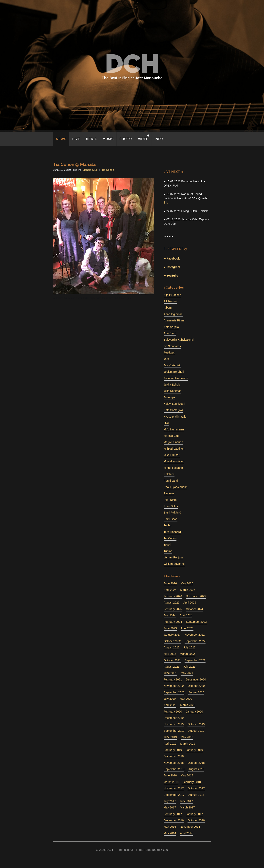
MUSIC (108, 139)
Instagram (173, 267)
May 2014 (170, 833)
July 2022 (189, 647)
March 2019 (188, 744)
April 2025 (190, 603)
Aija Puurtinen (172, 295)
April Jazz (170, 333)
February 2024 (173, 622)
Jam (166, 359)
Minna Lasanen (173, 468)
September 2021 (195, 660)
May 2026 (187, 583)
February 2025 (173, 609)
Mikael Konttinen (174, 461)
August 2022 (172, 647)
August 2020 (196, 692)
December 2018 (174, 756)
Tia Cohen (108, 170)
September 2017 (174, 795)
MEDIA (91, 139)
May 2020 (186, 699)
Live (166, 423)
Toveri (167, 545)
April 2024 (186, 615)
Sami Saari (171, 519)
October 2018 (196, 763)
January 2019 (194, 750)
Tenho (167, 525)
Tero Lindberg (172, 532)
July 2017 (170, 801)
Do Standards (172, 346)
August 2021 (172, 667)
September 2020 (174, 692)
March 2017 (187, 807)
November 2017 (174, 788)
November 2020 (174, 686)
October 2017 (196, 788)
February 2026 (173, 596)
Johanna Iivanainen (176, 378)
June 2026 (170, 583)
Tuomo (168, 551)
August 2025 (172, 603)
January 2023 (172, 635)
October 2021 (172, 660)
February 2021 (173, 679)
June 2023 (170, 628)
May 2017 (170, 807)
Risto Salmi (171, 506)
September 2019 (174, 731)
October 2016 (196, 820)
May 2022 (170, 654)
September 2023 (196, 622)
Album (168, 308)
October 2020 (196, 686)
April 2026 (170, 590)
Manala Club (90, 170)
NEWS (61, 139)
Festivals (169, 353)
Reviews (169, 493)
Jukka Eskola (172, 385)
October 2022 (172, 641)
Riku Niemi (170, 500)
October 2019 (196, 724)
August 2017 (196, 795)
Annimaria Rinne (174, 320)
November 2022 (195, 635)
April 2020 (170, 705)
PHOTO (126, 139)
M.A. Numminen (174, 429)
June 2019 (170, 737)
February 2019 (173, 750)
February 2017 (173, 814)
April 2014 (186, 833)
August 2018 (196, 769)
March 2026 (188, 590)
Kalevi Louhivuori (174, 404)
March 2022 (187, 654)
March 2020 (188, 705)
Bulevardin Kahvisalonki (179, 340)
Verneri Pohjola (173, 557)
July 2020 (170, 699)
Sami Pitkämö (172, 513)
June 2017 (186, 801)
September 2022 (195, 641)
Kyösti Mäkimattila (175, 417)
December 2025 (196, 596)
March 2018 (171, 782)
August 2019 (196, 731)
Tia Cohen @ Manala (74, 164)
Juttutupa (169, 397)
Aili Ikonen (170, 301)
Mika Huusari (172, 455)
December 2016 (174, 820)
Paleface (169, 474)
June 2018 (170, 775)
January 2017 (194, 814)
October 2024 (194, 609)
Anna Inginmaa (173, 314)
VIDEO (143, 139)
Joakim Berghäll (174, 372)
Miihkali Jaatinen (174, 449)
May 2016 (170, 827)
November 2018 (174, 763)
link (166, 203)
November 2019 (174, 724)
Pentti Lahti (171, 481)
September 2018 (174, 769)
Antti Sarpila (171, 327)
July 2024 (170, 615)
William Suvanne (174, 564)
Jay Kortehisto (173, 365)
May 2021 (187, 673)
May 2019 (187, 737)
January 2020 (194, 712)
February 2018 (192, 782)
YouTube (172, 276)
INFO (159, 139)
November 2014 (190, 827)
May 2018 (187, 775)
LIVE (76, 139)
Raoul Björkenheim (175, 487)
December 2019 (174, 718)
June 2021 (170, 673)
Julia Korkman (173, 391)
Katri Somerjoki (173, 410)
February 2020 (173, 712)
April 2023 (187, 628)
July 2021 (189, 667)
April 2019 (170, 744)
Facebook (173, 259)
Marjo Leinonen (173, 442)
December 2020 (196, 679)
